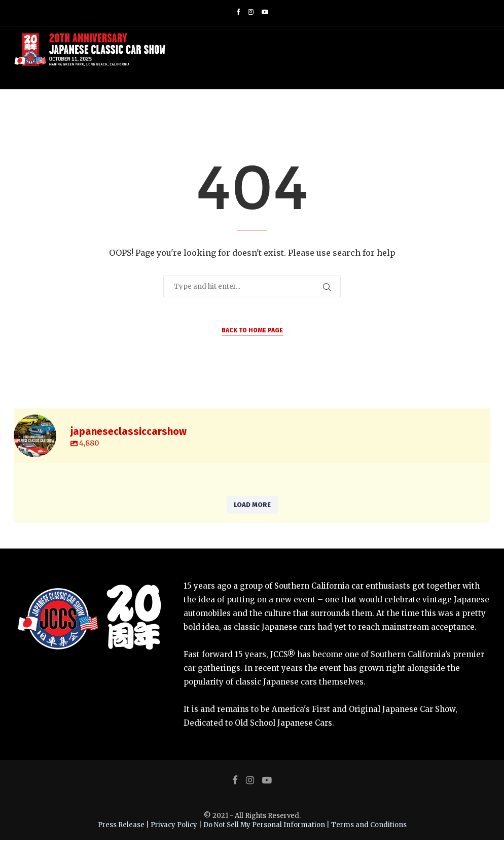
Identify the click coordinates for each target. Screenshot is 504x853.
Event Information (135, 111)
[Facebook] (238, 12)
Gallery (228, 111)
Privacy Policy (174, 838)
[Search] (485, 111)
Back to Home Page (252, 344)
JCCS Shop (192, 111)
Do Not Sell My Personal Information (264, 838)
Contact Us (450, 111)
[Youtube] (265, 12)
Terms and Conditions (369, 838)
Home (84, 111)
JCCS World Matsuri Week (294, 111)
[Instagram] (251, 12)
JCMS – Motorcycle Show (386, 111)
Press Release (121, 838)
